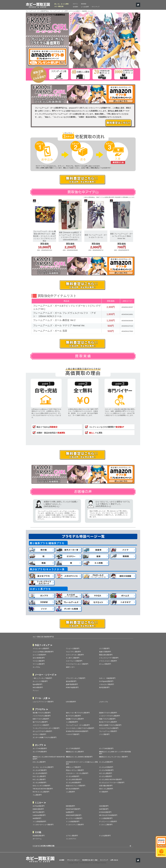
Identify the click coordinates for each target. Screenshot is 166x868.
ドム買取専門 (37, 795)
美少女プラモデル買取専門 (108, 722)
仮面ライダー (70, 667)
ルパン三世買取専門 (39, 655)
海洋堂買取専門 (104, 687)
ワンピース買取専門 (73, 649)
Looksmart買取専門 (39, 815)
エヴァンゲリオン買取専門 (75, 655)
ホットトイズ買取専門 (40, 681)
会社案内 (75, 7)
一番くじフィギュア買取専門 (42, 678)
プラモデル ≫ (41, 709)
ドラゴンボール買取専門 (41, 649)
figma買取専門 (37, 684)
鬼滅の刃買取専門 (105, 652)
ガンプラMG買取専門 (106, 748)
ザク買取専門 (104, 792)
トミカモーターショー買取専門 (43, 825)
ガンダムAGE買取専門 (73, 783)
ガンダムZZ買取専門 (106, 762)
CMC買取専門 (104, 806)
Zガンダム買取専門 (39, 762)
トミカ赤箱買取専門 (73, 822)
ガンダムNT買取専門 (40, 770)
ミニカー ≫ (40, 803)
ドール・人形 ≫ (42, 698)
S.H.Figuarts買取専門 (106, 681)
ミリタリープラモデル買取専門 (109, 716)
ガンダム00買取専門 (39, 783)
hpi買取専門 (70, 812)
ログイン (75, 4)
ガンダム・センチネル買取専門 (43, 767)
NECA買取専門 (38, 687)
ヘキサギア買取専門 (73, 734)
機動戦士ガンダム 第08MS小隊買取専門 (79, 757)
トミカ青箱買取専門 (39, 822)
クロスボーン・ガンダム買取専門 (77, 773)
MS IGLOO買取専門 (73, 789)
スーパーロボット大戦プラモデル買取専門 (80, 728)
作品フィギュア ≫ (44, 645)
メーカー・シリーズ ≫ (46, 675)
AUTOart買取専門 (39, 806)
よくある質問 (85, 7)
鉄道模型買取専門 (39, 836)
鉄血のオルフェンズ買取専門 (76, 786)
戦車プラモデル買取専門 (41, 719)
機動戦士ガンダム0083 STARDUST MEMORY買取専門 (49, 758)
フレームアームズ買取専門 (108, 731)
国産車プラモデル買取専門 (108, 713)
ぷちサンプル (104, 702)
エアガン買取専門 (72, 836)
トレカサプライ (71, 839)
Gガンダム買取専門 (39, 776)
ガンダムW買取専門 (73, 776)
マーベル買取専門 (39, 664)
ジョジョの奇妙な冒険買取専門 (43, 652)
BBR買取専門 (70, 806)
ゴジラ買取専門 (104, 649)
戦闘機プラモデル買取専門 (75, 719)
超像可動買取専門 (72, 684)
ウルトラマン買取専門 (73, 652)
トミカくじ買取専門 (106, 825)
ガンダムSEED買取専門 (74, 779)
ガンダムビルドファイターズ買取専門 (112, 783)
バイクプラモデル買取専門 (42, 716)
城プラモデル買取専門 (40, 722)
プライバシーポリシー (73, 860)
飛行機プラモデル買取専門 (42, 713)
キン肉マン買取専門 (73, 658)
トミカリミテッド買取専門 (75, 825)
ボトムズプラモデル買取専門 (42, 731)
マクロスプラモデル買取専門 (109, 728)
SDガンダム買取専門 (106, 789)
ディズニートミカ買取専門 (108, 822)
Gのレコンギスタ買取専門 (41, 786)
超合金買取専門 (71, 681)
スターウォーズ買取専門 (74, 661)
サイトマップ (96, 7)
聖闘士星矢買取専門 (106, 655)
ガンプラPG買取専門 (40, 752)
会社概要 (62, 860)
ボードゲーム (37, 839)
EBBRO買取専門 (38, 809)
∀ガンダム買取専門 (39, 779)
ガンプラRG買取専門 (73, 748)
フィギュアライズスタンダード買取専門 (46, 728)
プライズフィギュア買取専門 (76, 678)
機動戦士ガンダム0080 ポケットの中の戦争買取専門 (115, 753)
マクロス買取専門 (39, 661)
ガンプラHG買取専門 (40, 748)
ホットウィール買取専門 (74, 818)
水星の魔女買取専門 (106, 786)
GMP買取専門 (104, 809)
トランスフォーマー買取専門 (109, 658)
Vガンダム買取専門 (105, 773)
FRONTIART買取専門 (73, 809)
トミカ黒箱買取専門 (106, 818)
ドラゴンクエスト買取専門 (108, 661)
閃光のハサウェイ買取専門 (75, 770)
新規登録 (84, 4)
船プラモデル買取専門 (73, 716)
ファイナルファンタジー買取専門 (77, 664)
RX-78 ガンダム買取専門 (41, 792)
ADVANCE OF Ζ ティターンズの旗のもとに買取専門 (82, 763)
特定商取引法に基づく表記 (90, 860)
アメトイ (36, 691)
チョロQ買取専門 (105, 836)
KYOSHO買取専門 (105, 812)
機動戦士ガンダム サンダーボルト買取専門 (113, 757)
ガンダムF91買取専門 (40, 773)
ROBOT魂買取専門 (72, 687)
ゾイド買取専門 (104, 734)
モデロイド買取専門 (39, 734)
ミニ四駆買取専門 (72, 722)
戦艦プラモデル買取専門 (107, 719)
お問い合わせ (114, 860)
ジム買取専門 (70, 792)
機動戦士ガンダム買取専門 (75, 752)
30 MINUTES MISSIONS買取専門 (77, 731)
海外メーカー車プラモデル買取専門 (78, 713)
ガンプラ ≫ (40, 745)
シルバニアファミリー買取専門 (43, 702)
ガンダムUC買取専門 (106, 767)
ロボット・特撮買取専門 (107, 678)
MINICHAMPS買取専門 (74, 815)
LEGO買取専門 (71, 702)
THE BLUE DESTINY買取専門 (43, 789)
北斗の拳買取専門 (39, 658)
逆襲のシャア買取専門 (73, 767)
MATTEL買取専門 (39, 812)
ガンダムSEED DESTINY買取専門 (110, 779)
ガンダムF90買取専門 (106, 770)
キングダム (36, 667)
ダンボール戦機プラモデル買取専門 (45, 737)
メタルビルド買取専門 (107, 684)
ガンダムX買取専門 (105, 776)
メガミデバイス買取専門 (41, 725)
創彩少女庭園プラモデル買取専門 (110, 725)
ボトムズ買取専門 (105, 664)
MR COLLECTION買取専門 (108, 815)
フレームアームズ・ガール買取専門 (78, 725)
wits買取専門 (37, 818)
